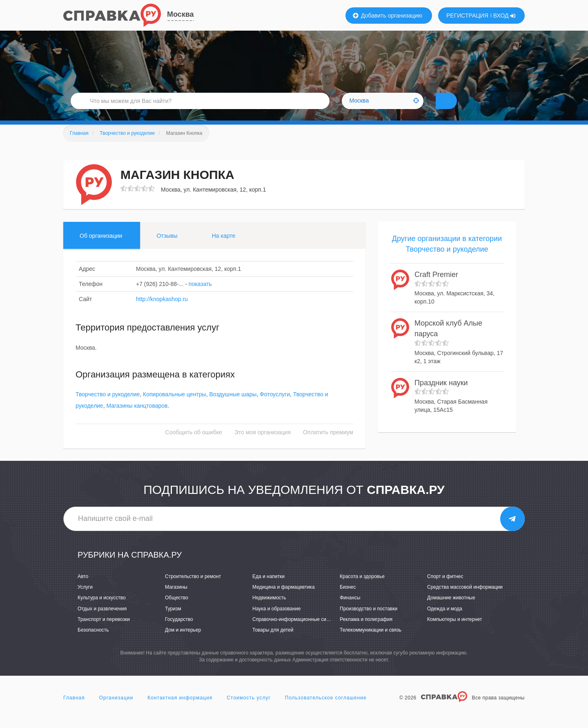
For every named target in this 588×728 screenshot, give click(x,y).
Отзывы (167, 247)
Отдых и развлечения (102, 620)
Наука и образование (276, 620)
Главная (74, 709)
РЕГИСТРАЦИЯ (467, 16)
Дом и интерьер (183, 641)
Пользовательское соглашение (326, 709)
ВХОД (504, 16)
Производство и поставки (369, 620)
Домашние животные (451, 609)
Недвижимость (269, 609)
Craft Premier (436, 286)
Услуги (85, 598)
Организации (116, 709)
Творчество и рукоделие (108, 406)
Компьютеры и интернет (455, 630)
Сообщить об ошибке (194, 444)
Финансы (350, 609)
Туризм (173, 620)
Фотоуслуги (275, 406)
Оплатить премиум (328, 444)
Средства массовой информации (465, 598)
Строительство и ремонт (193, 588)
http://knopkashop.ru (162, 310)
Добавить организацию (388, 16)
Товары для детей (273, 641)
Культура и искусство (102, 609)
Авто (83, 588)
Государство (179, 630)
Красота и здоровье (362, 588)
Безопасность (93, 641)
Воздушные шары (233, 406)
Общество (177, 609)
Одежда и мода (445, 620)
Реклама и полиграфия (366, 630)
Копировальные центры (175, 406)
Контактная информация (180, 709)
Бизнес (348, 598)
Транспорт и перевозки (104, 630)
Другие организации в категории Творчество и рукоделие (447, 255)
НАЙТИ (459, 108)
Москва (180, 14)
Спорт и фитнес (445, 588)
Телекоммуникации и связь (371, 641)
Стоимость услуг (249, 709)
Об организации (101, 247)
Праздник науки (441, 394)
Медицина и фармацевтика (284, 598)
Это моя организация (263, 444)
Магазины (176, 598)
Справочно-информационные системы (296, 630)
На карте (224, 247)
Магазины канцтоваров (137, 417)
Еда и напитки (268, 588)
